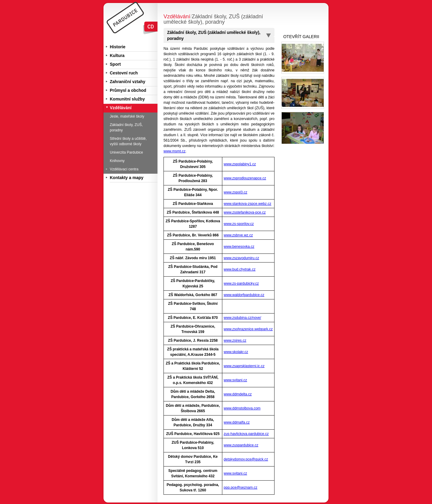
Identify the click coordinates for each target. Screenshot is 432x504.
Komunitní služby (127, 99)
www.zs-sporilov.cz (239, 224)
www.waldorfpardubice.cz (244, 295)
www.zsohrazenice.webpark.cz (248, 329)
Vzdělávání (121, 108)
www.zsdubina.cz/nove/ (243, 318)
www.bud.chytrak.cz (240, 269)
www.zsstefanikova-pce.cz (245, 212)
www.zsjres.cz (235, 340)
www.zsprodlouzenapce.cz (245, 178)
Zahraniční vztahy (127, 82)
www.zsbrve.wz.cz (238, 235)
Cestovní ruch (124, 73)
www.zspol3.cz (236, 192)
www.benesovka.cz (239, 247)
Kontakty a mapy (127, 178)
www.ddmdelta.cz (238, 394)
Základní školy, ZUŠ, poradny (126, 127)
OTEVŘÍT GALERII (301, 37)
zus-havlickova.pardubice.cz (246, 434)
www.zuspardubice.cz (241, 445)
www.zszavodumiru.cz (241, 258)
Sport (115, 64)
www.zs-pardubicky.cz (241, 283)
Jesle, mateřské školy (127, 116)
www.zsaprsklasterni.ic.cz (244, 366)
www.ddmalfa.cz (237, 422)
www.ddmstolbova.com (242, 408)
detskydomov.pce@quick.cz (246, 459)
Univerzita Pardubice (126, 152)
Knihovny (117, 161)
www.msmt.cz (174, 151)
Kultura (117, 55)
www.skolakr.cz (236, 352)
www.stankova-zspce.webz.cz (248, 204)
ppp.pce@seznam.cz (241, 487)
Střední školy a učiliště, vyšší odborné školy (128, 141)
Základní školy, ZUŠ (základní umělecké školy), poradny (214, 35)
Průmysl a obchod (128, 90)
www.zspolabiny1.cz (240, 164)
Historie (118, 47)
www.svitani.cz (235, 380)
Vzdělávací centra (124, 169)
